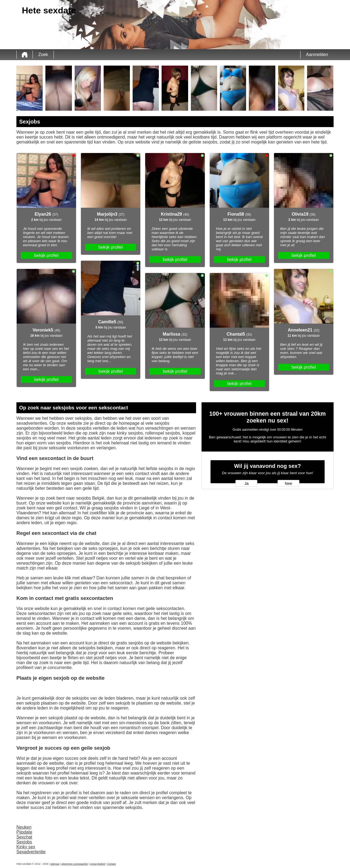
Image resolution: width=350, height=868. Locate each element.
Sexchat (24, 837)
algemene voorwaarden (75, 864)
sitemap (55, 864)
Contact (112, 864)
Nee (289, 483)
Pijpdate (24, 832)
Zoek (43, 55)
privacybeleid (98, 864)
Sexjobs (24, 842)
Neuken (24, 827)
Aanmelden (317, 55)
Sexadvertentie (31, 852)
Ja (247, 483)
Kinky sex (26, 847)
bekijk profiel (46, 255)
